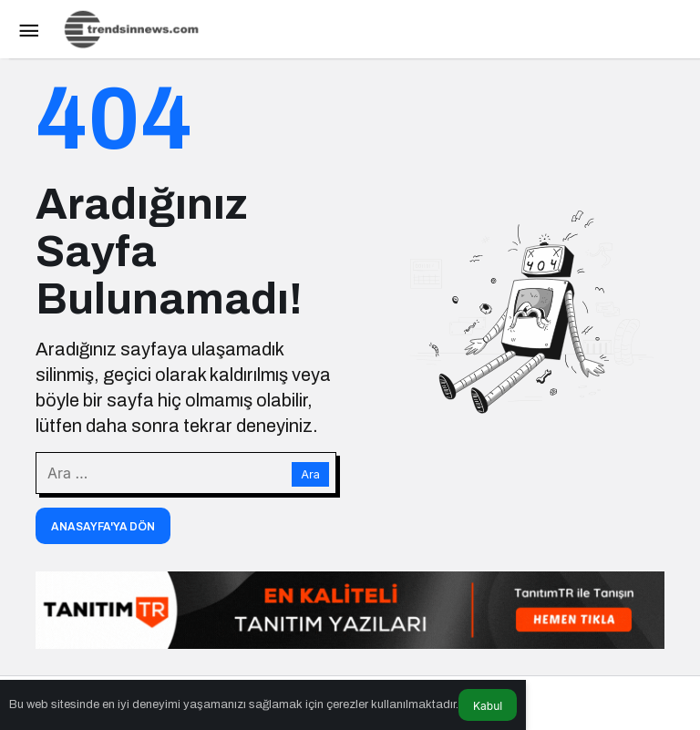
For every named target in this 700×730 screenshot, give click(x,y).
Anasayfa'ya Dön (103, 527)
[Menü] (28, 29)
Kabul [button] (488, 706)
